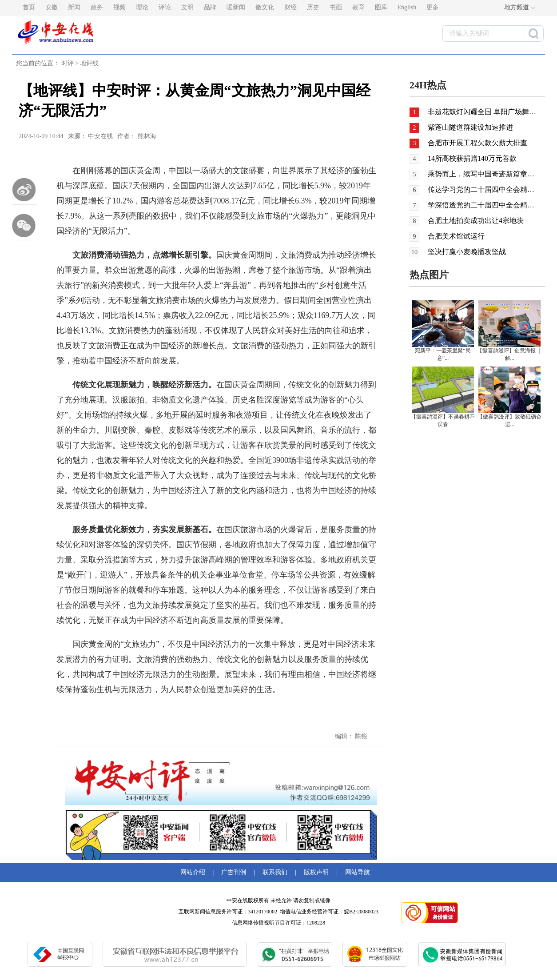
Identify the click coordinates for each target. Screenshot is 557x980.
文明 (187, 7)
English (407, 7)
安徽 (52, 7)
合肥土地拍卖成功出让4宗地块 (476, 221)
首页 (29, 7)
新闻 (74, 7)
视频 (119, 7)
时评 (68, 63)
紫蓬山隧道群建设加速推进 (469, 127)
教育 (358, 7)
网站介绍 (194, 872)
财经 (290, 7)
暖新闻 (236, 7)
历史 (313, 7)
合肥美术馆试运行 (456, 236)
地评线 (89, 63)
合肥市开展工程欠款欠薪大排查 (477, 143)
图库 (381, 7)
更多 (433, 7)
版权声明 (316, 872)
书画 (336, 7)
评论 (165, 7)
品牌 (210, 7)
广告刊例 (234, 872)
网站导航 (356, 872)
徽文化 (265, 7)
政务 (97, 7)
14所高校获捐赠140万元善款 (472, 158)
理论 (142, 7)
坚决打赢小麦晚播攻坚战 (467, 252)
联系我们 (275, 872)
